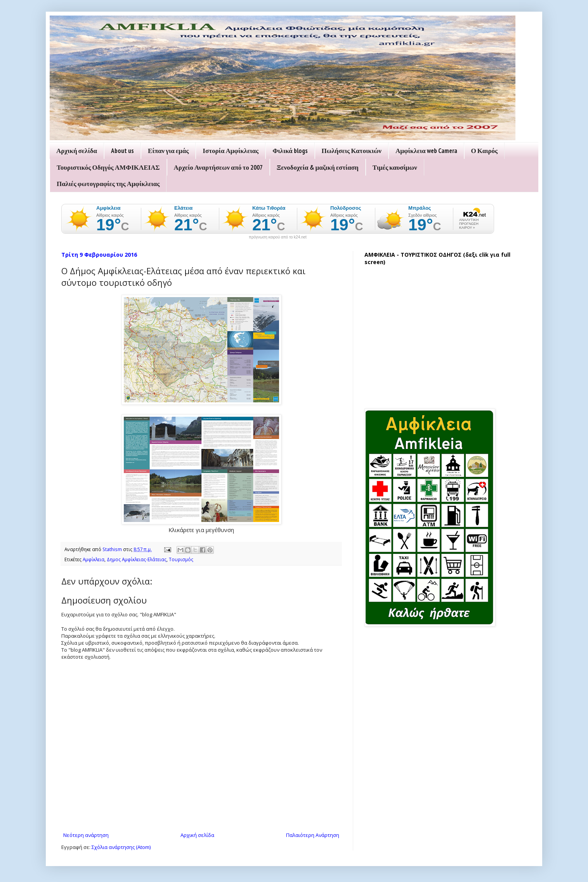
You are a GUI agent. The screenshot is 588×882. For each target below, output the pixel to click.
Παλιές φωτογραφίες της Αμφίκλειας (108, 184)
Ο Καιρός (485, 151)
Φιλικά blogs (290, 151)
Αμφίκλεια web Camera (426, 151)
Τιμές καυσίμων (395, 167)
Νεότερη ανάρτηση (86, 835)
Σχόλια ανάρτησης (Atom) (121, 847)
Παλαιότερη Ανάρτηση (313, 835)
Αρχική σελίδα (77, 151)
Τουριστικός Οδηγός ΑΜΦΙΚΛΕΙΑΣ (108, 167)
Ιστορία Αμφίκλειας (231, 151)
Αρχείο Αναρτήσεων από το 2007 (218, 167)
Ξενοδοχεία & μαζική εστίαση (318, 167)
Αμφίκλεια (94, 559)
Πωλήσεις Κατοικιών (352, 151)
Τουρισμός (181, 559)
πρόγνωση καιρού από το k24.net (278, 237)
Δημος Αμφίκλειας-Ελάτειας (137, 559)
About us (122, 151)
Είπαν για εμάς (168, 151)
